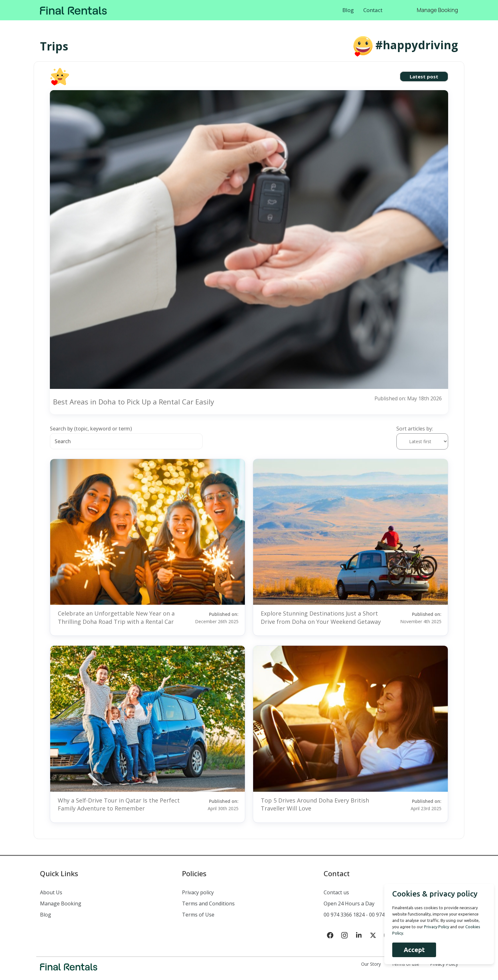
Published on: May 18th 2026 (408, 398)
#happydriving (417, 45)
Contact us (336, 892)
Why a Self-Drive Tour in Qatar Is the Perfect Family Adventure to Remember (119, 804)
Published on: (215, 617)
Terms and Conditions (208, 903)
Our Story (371, 964)
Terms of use (405, 964)
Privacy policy (198, 892)
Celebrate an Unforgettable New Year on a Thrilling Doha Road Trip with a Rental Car (116, 617)
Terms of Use (198, 915)
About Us (51, 892)
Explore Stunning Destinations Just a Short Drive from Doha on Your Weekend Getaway (321, 617)
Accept (412, 950)
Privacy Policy (444, 964)
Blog (348, 10)
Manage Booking (437, 10)
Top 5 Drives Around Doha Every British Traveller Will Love (315, 804)
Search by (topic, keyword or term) (91, 429)
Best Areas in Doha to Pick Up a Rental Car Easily (134, 402)
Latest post (424, 77)
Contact (373, 10)
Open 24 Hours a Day (349, 903)
